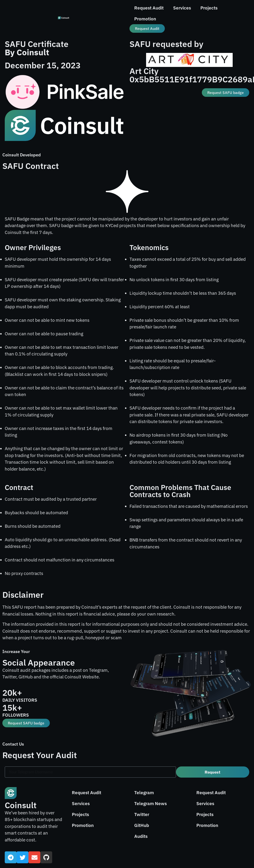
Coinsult (21, 805)
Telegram (144, 793)
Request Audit (149, 8)
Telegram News (150, 803)
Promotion (145, 19)
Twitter (142, 814)
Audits (141, 836)
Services (182, 8)
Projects (209, 8)
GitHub (142, 825)
